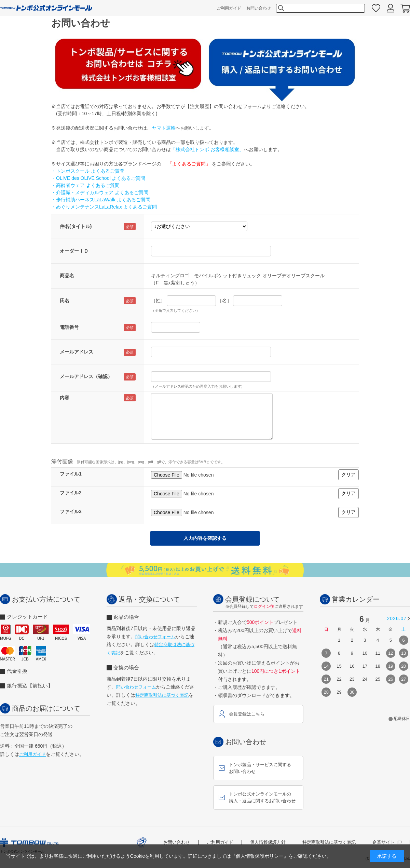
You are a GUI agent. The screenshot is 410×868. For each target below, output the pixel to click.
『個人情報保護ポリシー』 (260, 856)
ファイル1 (71, 474)
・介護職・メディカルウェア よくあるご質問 (100, 192)
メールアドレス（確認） (86, 376)
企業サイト (387, 842)
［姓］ (158, 301)
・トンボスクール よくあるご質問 (88, 171)
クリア (348, 475)
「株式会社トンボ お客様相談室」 (207, 149)
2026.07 (397, 618)
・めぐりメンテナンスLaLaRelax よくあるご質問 (104, 207)
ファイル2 (71, 493)
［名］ (224, 301)
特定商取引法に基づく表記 (162, 695)
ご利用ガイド (229, 8)
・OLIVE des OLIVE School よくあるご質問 (98, 178)
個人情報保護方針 (268, 842)
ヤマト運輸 (164, 128)
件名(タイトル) (76, 226)
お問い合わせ (259, 8)
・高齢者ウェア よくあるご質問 (85, 185)
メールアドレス (77, 352)
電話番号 (69, 327)
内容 (65, 398)
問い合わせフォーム (155, 637)
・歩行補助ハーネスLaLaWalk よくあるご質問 (101, 200)
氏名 (65, 301)
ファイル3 (71, 511)
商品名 (67, 276)
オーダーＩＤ (74, 251)
